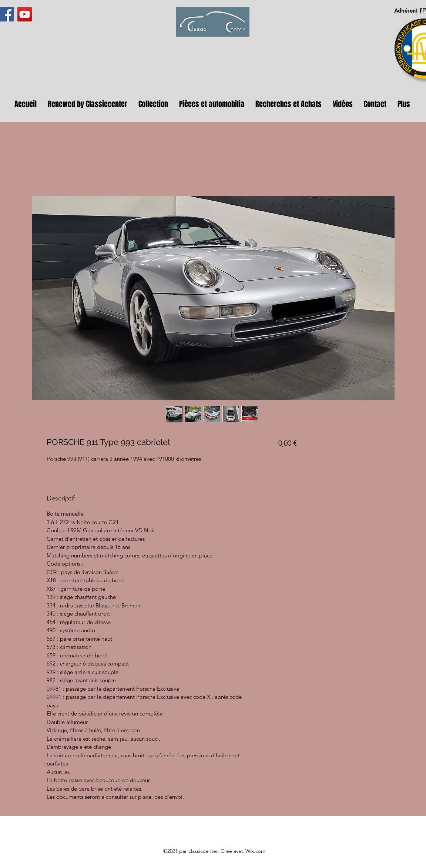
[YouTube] (25, 14)
